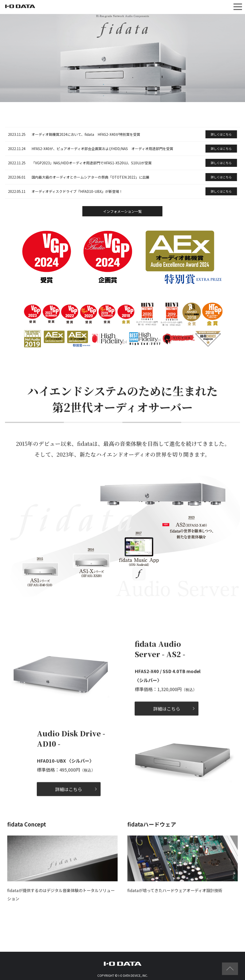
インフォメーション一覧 (122, 212)
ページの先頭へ (230, 969)
